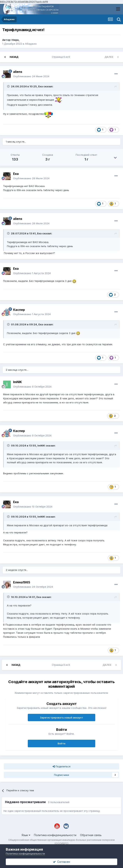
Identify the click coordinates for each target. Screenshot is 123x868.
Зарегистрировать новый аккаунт (61, 718)
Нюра (15, 40)
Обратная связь (91, 835)
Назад (14, 57)
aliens (18, 72)
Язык (26, 835)
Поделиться (61, 766)
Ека (40, 86)
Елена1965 (22, 582)
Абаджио (31, 44)
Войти (61, 743)
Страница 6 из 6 (61, 57)
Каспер (19, 310)
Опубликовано (31, 76)
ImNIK (17, 382)
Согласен (61, 862)
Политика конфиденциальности (55, 835)
